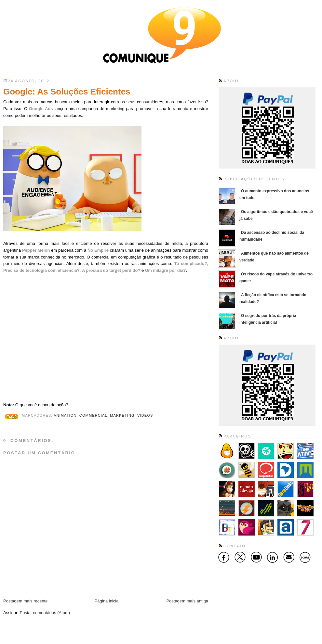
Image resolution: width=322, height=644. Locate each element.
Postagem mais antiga (187, 601)
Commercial (93, 415)
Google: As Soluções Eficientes (67, 92)
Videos (145, 415)
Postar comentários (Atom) (45, 613)
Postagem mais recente (26, 601)
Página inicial (107, 601)
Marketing (122, 415)
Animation (65, 415)
